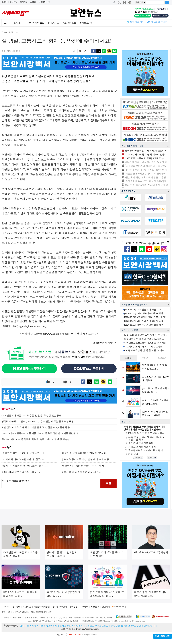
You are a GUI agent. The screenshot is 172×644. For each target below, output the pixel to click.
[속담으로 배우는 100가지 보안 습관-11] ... (24, 453)
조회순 (128, 358)
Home (4, 32)
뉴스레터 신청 (44, 2)
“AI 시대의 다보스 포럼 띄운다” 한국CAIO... (25, 459)
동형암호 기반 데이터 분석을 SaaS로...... (144, 339)
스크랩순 (162, 358)
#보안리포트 (70, 23)
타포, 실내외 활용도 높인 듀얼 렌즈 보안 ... (146, 335)
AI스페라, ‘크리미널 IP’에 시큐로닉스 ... (144, 347)
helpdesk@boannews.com (135, 621)
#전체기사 (19, 23)
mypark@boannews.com (32, 326)
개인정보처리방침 (42, 607)
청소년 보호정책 (60, 607)
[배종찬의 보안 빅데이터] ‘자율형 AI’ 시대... (85, 453)
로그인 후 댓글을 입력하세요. (51, 483)
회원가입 (14, 2)
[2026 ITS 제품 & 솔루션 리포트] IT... (81, 472)
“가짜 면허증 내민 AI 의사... (144, 313)
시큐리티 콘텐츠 (159, 22)
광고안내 (16, 607)
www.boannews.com (58, 334)
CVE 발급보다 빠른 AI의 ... (144, 310)
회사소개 (6, 607)
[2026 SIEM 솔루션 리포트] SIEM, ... (21, 472)
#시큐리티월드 (37, 23)
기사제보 (24, 2)
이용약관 (27, 607)
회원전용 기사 (137, 22)
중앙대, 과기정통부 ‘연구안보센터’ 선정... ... (25, 466)
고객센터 (84, 607)
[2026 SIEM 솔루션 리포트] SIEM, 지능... (145, 158)
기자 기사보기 (105, 343)
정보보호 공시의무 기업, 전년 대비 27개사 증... (86, 459)
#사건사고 (54, 23)
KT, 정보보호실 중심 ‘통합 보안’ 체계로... (145, 350)
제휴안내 (95, 607)
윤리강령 (74, 607)
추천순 (145, 358)
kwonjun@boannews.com (87, 629)
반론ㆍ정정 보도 (162, 636)
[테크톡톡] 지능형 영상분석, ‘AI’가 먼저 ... (84, 466)
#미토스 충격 (87, 23)
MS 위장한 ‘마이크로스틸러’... (146, 317)
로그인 (4, 2)
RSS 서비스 (119, 607)
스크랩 (33, 2)
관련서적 (106, 607)
